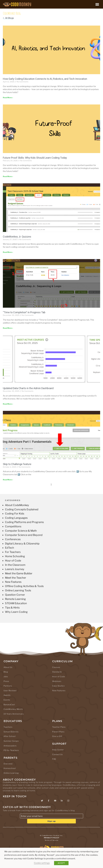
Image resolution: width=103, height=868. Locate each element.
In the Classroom (15, 565)
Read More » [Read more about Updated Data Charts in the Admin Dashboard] (8, 404)
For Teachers (13, 552)
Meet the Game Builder (19, 573)
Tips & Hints (12, 608)
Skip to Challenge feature (17, 464)
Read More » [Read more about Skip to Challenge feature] (8, 480)
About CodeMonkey (17, 505)
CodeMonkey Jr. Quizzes (17, 237)
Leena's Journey (15, 569)
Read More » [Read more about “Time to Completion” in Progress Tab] (8, 328)
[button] (97, 4)
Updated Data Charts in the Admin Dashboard (28, 388)
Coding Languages (16, 518)
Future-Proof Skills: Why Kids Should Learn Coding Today (35, 158)
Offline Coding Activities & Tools (24, 586)
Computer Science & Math (21, 531)
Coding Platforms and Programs (24, 522)
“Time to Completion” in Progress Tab (24, 312)
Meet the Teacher (16, 578)
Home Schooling (15, 556)
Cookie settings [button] (42, 863)
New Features (13, 582)
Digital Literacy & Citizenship (22, 544)
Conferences (13, 539)
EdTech (10, 548)
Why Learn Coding (16, 612)
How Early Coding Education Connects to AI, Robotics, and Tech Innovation (45, 79)
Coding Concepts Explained (22, 509)
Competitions (13, 526)
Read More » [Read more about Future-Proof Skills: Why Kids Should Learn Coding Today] (8, 176)
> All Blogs (8, 18)
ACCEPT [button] (61, 863)
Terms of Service (52, 840)
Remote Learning (15, 599)
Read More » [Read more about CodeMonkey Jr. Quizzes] (8, 252)
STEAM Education (16, 603)
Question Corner (15, 595)
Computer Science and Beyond (24, 535)
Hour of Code (13, 561)
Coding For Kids (15, 514)
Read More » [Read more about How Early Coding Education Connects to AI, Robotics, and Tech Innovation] (8, 98)
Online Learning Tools (18, 590)
